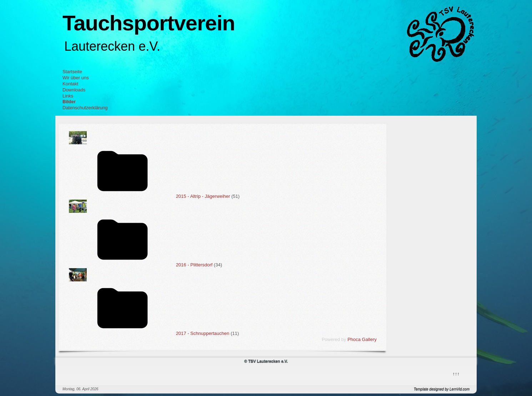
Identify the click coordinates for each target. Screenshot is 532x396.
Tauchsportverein (149, 23)
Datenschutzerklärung (85, 108)
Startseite (72, 72)
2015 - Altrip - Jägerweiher (203, 196)
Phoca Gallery (362, 339)
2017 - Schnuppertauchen (203, 333)
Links (68, 96)
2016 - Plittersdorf (194, 265)
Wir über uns (76, 78)
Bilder (69, 102)
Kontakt (70, 84)
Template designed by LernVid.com (442, 389)
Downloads (74, 90)
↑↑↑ (456, 373)
